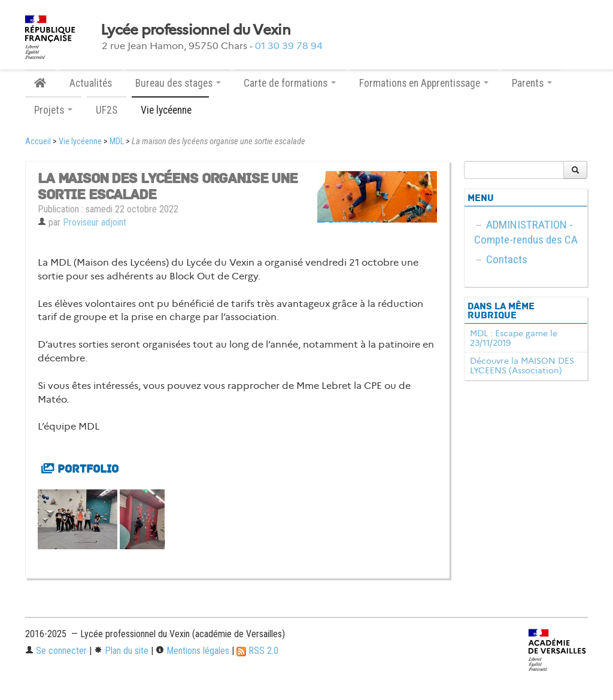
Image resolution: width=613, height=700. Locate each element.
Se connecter (56, 651)
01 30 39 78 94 (289, 46)
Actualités (91, 83)
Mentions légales (192, 651)
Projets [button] (53, 110)
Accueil (38, 141)
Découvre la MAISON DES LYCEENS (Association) (522, 366)
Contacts (507, 259)
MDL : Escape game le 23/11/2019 (514, 338)
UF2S (107, 110)
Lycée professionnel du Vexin (195, 30)
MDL (117, 141)
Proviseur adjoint (95, 222)
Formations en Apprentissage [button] (424, 83)
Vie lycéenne (80, 141)
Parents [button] (532, 83)
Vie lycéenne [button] (170, 110)
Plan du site (121, 651)
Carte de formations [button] (290, 83)
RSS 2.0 (257, 651)
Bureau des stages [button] (178, 83)
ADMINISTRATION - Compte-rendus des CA (526, 232)
